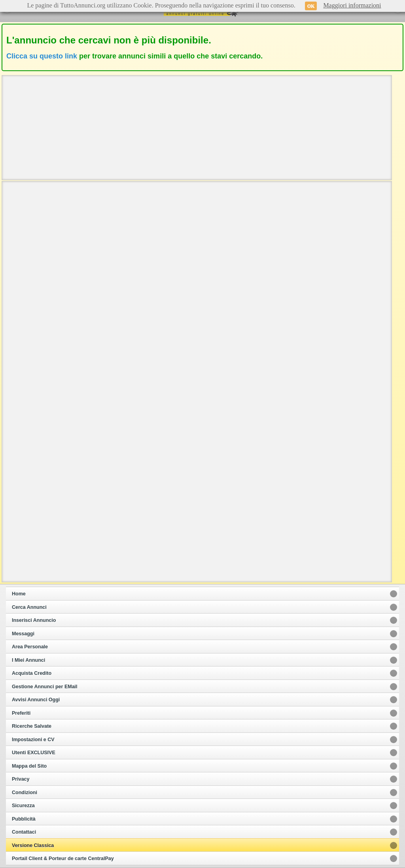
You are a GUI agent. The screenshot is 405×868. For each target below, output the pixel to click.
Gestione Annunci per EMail (45, 687)
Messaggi (23, 634)
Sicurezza (23, 806)
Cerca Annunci (29, 607)
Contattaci (24, 832)
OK (311, 6)
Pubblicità (24, 819)
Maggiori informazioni (352, 5)
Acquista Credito (32, 673)
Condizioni (25, 793)
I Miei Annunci (28, 660)
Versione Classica (33, 845)
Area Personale (30, 647)
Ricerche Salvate (32, 726)
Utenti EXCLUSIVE (34, 753)
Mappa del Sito (29, 766)
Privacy (21, 779)
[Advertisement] (197, 127)
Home (19, 594)
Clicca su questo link (42, 56)
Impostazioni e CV (33, 740)
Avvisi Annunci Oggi (36, 700)
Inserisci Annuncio (34, 620)
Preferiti (21, 713)
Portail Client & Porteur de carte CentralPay (63, 859)
